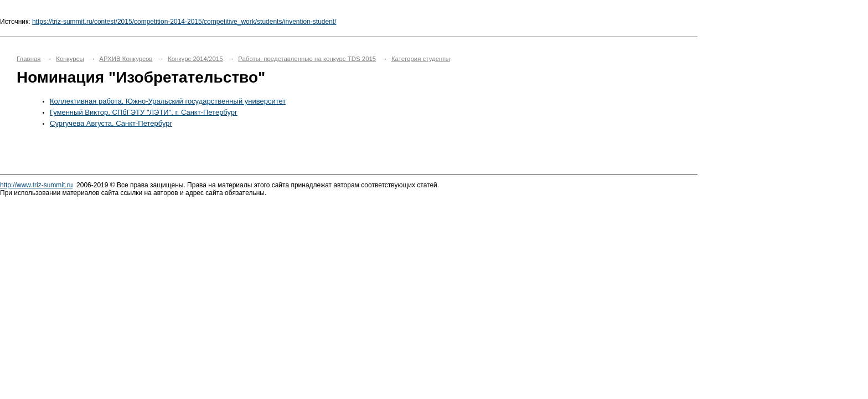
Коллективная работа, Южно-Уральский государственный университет (168, 101)
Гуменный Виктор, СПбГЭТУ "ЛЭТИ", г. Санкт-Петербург (144, 112)
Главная (29, 59)
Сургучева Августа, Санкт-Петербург (111, 123)
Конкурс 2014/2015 (195, 59)
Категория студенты (421, 59)
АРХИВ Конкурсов (126, 59)
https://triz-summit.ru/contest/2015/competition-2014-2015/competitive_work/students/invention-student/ (184, 22)
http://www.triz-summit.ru (36, 185)
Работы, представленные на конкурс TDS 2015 (307, 59)
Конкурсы (70, 59)
